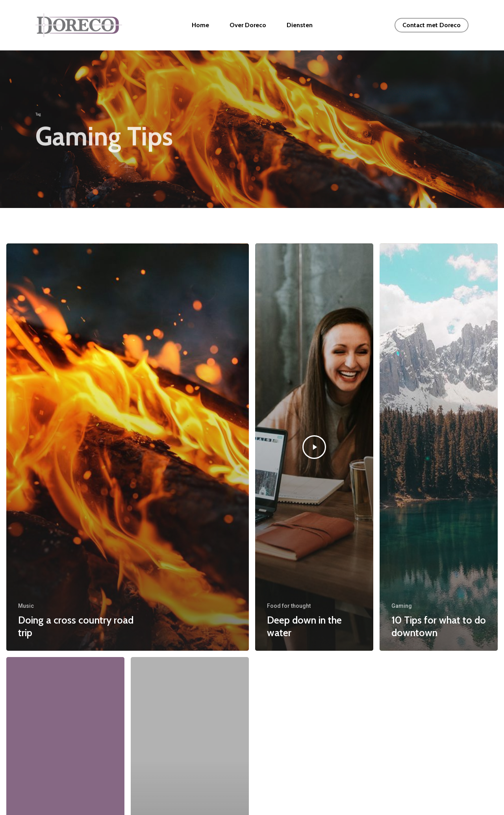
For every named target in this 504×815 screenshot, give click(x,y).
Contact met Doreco (432, 25)
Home (232, 25)
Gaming (402, 606)
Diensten (331, 25)
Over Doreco (279, 25)
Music (26, 606)
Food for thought (289, 606)
